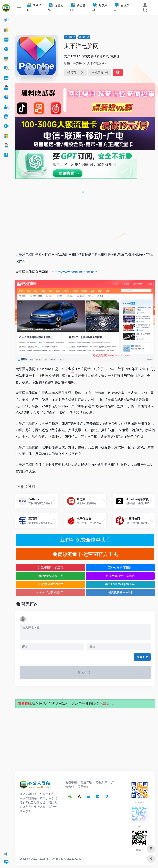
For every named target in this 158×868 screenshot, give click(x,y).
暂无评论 (30, 604)
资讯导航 (70, 37)
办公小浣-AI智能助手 (50, 593)
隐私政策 (102, 782)
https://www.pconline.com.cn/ (74, 272)
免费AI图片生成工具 (50, 568)
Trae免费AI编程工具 (50, 576)
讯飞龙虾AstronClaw (50, 584)
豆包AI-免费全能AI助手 (85, 540)
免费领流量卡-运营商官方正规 (85, 554)
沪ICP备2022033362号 (71, 859)
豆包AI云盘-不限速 (120, 568)
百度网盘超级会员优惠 (120, 576)
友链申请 (71, 782)
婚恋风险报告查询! (120, 593)
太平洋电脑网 (96, 63)
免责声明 (86, 782)
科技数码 (84, 37)
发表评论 (142, 657)
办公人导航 (52, 859)
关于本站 (84, 787)
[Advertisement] (85, 218)
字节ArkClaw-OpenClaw (120, 584)
